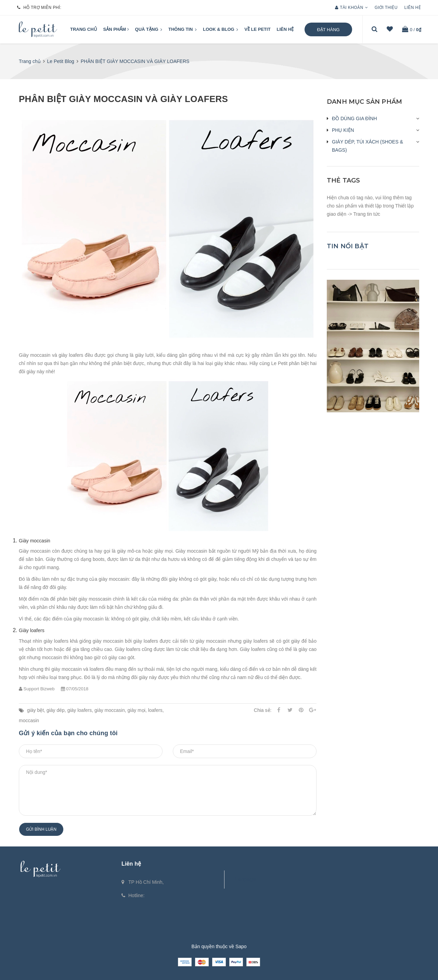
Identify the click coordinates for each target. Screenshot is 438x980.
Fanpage (245, 879)
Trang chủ (84, 29)
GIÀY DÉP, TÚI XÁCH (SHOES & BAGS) (368, 146)
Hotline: (136, 895)
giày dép (56, 710)
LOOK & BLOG (221, 30)
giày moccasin (110, 710)
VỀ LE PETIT (257, 29)
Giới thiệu (386, 8)
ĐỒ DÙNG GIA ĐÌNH (355, 118)
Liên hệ (413, 8)
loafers (155, 710)
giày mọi (137, 710)
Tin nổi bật (348, 246)
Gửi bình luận (41, 829)
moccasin (29, 720)
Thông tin (183, 30)
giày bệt (35, 710)
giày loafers (80, 710)
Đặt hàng (328, 30)
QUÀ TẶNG (149, 30)
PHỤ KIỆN (343, 130)
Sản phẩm (116, 29)
